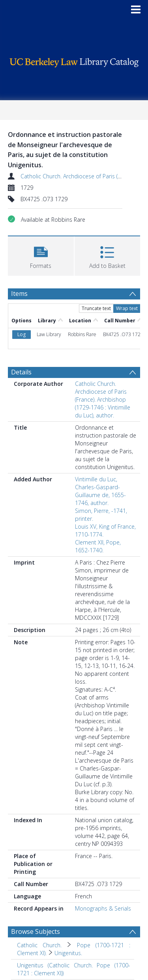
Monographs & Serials (103, 908)
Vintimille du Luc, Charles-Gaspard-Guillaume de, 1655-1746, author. (100, 491)
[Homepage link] (74, 61)
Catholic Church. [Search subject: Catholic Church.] (39, 945)
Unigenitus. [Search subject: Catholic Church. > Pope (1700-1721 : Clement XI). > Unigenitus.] (68, 953)
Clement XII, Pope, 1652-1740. (98, 546)
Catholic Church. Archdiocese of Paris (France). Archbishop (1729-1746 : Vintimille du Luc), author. (103, 399)
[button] (41, 255)
